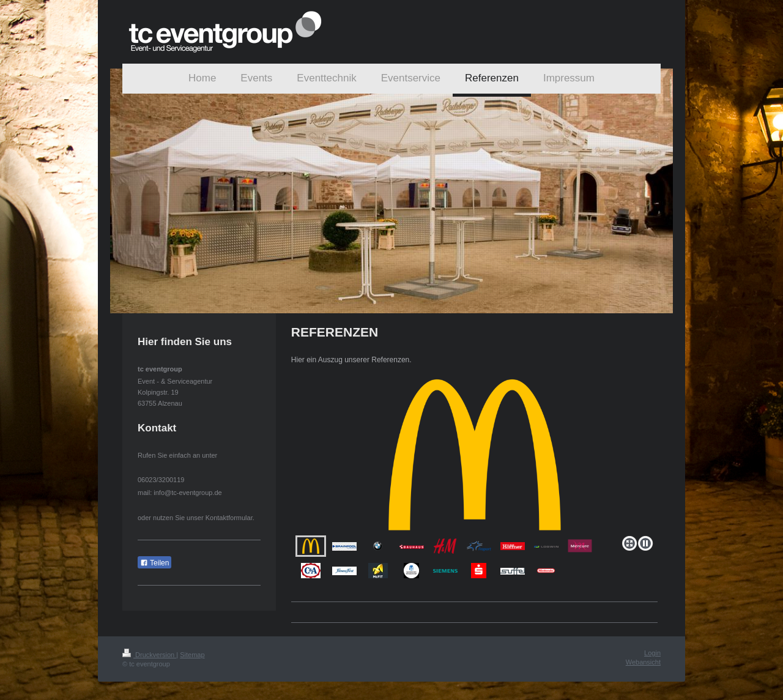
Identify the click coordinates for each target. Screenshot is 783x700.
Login (652, 653)
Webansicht (643, 662)
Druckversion (149, 655)
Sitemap (192, 655)
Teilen (154, 563)
